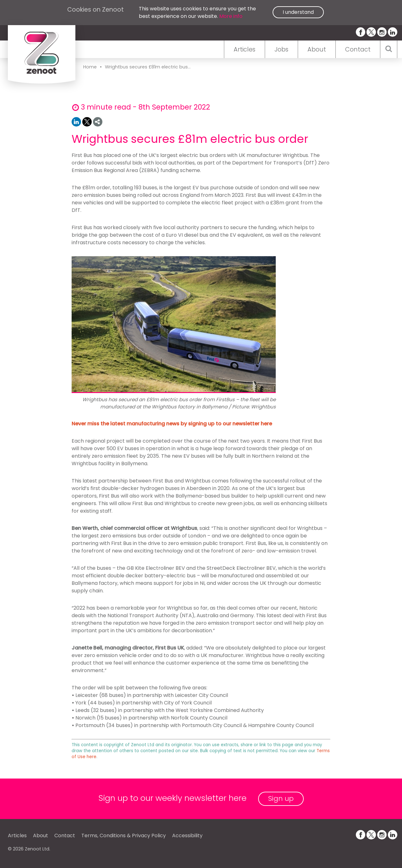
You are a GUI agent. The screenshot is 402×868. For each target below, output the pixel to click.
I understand (298, 12)
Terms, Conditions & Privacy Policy (124, 836)
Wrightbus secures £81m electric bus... (148, 67)
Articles (244, 49)
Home (90, 67)
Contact (358, 49)
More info (231, 16)
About (317, 49)
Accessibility (187, 836)
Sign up (281, 798)
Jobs (281, 49)
